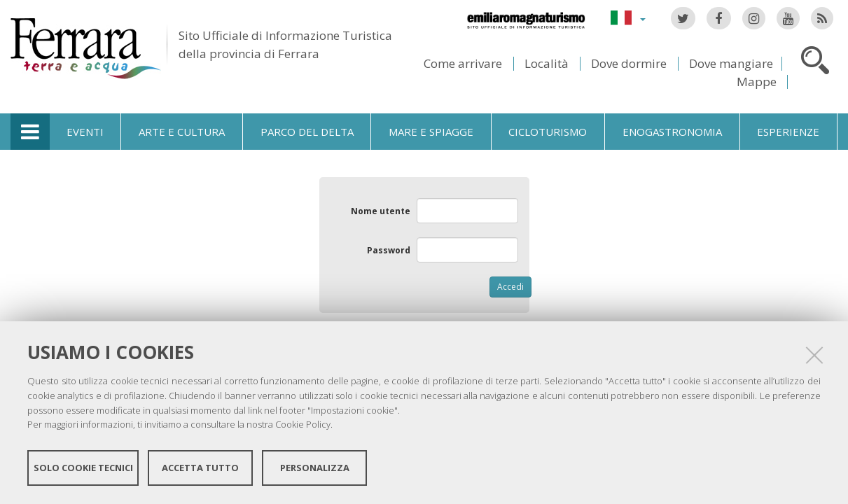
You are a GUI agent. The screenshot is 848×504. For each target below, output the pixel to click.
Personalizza (315, 468)
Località (547, 63)
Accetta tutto (200, 468)
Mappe (757, 82)
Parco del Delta (307, 132)
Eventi (85, 132)
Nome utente (381, 211)
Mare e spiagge (431, 132)
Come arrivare (463, 63)
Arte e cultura (182, 132)
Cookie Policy (303, 424)
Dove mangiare (731, 63)
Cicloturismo (548, 132)
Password (389, 250)
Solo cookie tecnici (83, 468)
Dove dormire (629, 63)
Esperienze (788, 132)
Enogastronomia (672, 132)
